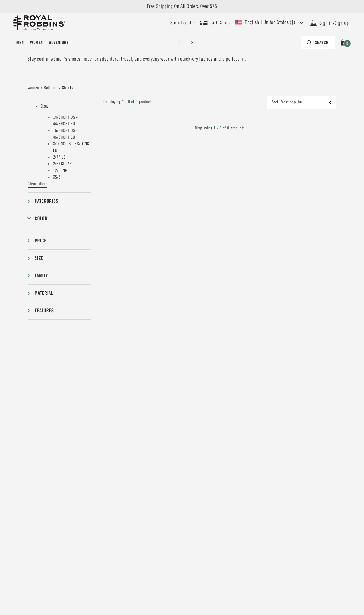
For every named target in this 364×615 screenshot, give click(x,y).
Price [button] (41, 241)
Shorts (68, 88)
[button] (344, 43)
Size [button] (39, 258)
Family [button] (41, 276)
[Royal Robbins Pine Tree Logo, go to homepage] (39, 23)
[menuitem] (20, 43)
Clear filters (38, 184)
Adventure (59, 43)
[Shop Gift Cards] (215, 23)
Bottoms (51, 88)
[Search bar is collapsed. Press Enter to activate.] (317, 43)
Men (20, 43)
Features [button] (44, 311)
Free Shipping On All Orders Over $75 (182, 6)
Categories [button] (46, 201)
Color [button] (41, 218)
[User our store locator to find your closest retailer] (183, 23)
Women (36, 43)
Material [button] (44, 293)
